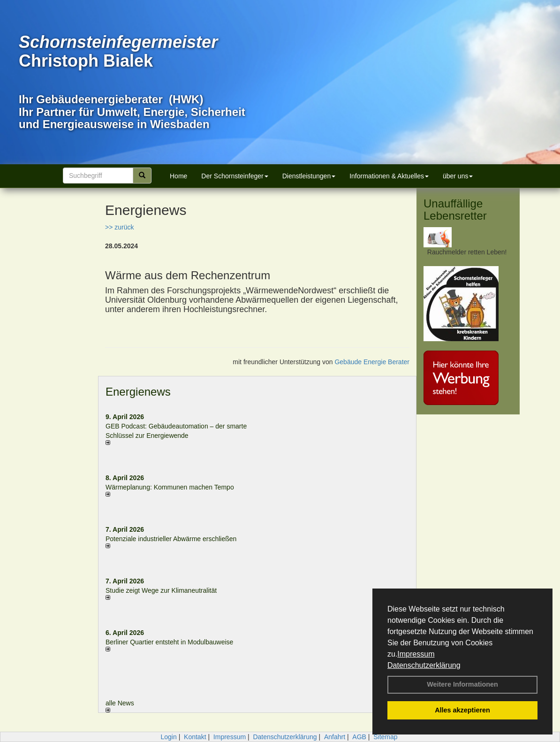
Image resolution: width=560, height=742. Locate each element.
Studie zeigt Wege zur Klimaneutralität (161, 590)
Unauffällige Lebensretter (455, 210)
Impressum (416, 654)
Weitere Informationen (462, 684)
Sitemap (385, 737)
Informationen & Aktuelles (389, 176)
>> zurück (119, 227)
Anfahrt (335, 737)
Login (168, 737)
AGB (359, 737)
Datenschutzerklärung (424, 665)
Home (178, 176)
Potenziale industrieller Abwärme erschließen (171, 539)
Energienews (138, 392)
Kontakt (195, 737)
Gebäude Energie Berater (372, 362)
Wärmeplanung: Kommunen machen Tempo (170, 487)
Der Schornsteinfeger (235, 176)
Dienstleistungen (309, 176)
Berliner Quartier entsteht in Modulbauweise (169, 642)
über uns (458, 176)
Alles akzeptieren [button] (462, 710)
